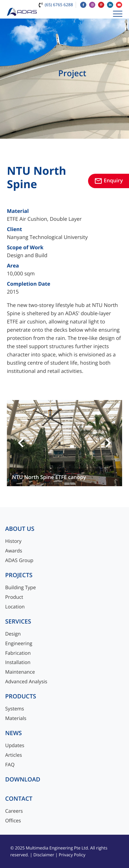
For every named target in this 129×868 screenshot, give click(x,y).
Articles (14, 755)
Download (23, 780)
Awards (14, 551)
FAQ (10, 765)
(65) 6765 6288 (59, 5)
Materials (16, 718)
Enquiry (109, 181)
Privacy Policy (72, 855)
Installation (18, 663)
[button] (21, 443)
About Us (20, 529)
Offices (13, 821)
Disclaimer (44, 855)
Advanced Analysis (26, 682)
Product (14, 597)
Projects (19, 575)
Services (18, 622)
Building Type (20, 588)
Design (13, 634)
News (14, 733)
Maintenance (20, 672)
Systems (15, 709)
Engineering (19, 644)
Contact (19, 799)
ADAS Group (19, 561)
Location (15, 607)
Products (21, 696)
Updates (15, 746)
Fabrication (18, 653)
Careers (14, 811)
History (13, 541)
